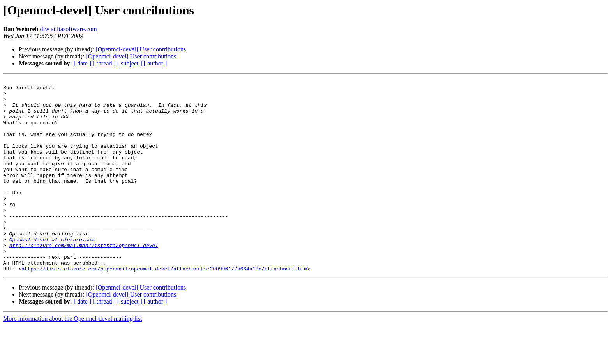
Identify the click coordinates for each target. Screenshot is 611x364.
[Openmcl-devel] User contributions (141, 49)
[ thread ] (104, 63)
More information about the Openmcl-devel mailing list (72, 357)
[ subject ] (130, 63)
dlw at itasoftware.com (69, 29)
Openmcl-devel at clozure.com (52, 272)
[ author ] (155, 63)
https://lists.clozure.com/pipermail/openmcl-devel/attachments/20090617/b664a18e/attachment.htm (164, 307)
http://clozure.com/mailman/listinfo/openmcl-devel (84, 279)
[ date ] (82, 63)
